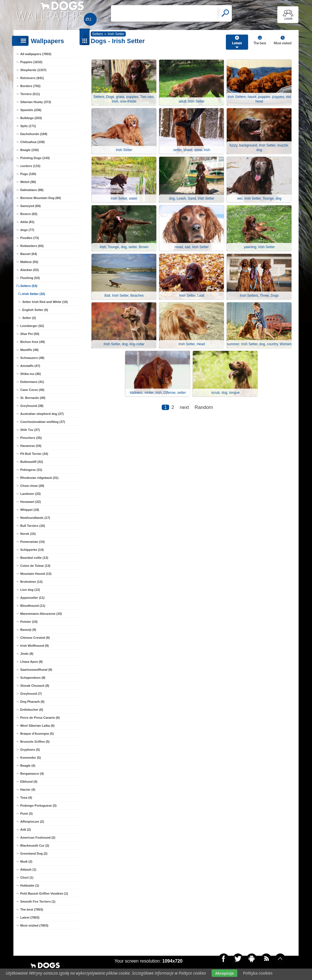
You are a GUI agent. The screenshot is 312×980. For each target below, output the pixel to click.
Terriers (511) (30, 94)
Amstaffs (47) (30, 366)
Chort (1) (27, 877)
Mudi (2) (26, 861)
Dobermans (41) (32, 382)
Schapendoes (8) (33, 678)
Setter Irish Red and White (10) (45, 302)
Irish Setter (116, 34)
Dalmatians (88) (32, 190)
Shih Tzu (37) (30, 430)
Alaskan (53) (30, 270)
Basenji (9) (28, 630)
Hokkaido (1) (30, 885)
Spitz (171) (28, 126)
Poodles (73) (30, 238)
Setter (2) (29, 318)
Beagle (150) (30, 150)
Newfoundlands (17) (35, 518)
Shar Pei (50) (30, 334)
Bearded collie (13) (34, 558)
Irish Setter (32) (34, 294)
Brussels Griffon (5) (35, 742)
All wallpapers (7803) (36, 54)
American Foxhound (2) (38, 838)
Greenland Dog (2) (34, 854)
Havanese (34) (31, 446)
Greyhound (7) (31, 694)
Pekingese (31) (31, 470)
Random (204, 407)
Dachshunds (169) (34, 134)
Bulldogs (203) (31, 118)
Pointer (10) (29, 622)
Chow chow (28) (32, 486)
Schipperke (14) (32, 550)
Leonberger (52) (32, 326)
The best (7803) (32, 909)
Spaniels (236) (31, 110)
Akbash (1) (28, 869)
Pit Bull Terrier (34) (34, 454)
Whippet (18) (30, 510)
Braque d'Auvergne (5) (37, 734)
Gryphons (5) (30, 750)
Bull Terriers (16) (33, 526)
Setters (98, 34)
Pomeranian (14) (33, 542)
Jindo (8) (27, 654)
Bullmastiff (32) (32, 462)
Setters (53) (29, 286)
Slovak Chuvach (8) (35, 686)
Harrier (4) (28, 790)
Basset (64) (29, 254)
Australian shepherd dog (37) (42, 414)
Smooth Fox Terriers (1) (38, 901)
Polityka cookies (258, 973)
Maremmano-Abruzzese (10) (41, 614)
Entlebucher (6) (32, 710)
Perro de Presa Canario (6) (40, 718)
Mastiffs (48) (29, 350)
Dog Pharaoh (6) (32, 702)
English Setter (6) (35, 310)
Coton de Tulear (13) (35, 566)
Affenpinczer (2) (32, 822)
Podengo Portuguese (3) (38, 806)
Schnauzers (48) (32, 358)
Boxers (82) (29, 214)
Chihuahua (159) (33, 142)
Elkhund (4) (29, 782)
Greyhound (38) (32, 406)
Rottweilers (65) (32, 246)
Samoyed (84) (31, 206)
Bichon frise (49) (33, 342)
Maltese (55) (29, 262)
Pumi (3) (26, 814)
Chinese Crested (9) (35, 638)
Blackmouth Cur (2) (35, 846)
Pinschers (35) (31, 438)
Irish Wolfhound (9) (35, 646)
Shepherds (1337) (33, 70)
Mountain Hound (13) (36, 574)
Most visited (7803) (34, 925)
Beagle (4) (28, 766)
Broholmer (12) (31, 582)
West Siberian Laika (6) (37, 726)
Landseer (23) (31, 494)
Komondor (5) (31, 758)
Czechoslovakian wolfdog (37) (43, 422)
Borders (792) (30, 86)
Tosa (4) (26, 798)
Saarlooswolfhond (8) (36, 670)
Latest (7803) (30, 917)
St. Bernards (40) (33, 398)
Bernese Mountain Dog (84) (40, 198)
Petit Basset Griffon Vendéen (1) (44, 893)
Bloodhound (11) (33, 606)
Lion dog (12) (30, 590)
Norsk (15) (28, 534)
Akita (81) (27, 222)
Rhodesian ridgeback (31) (39, 478)
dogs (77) (27, 230)
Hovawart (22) (31, 502)
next (184, 407)
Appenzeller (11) (32, 598)
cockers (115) (30, 166)
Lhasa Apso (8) (31, 662)
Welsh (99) (28, 182)
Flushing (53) (30, 278)
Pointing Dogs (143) (35, 158)
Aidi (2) (26, 830)
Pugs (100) (28, 174)
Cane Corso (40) (32, 390)
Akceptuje (224, 973)
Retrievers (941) (32, 78)
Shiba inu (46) (31, 374)
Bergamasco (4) (32, 774)
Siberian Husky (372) (36, 102)
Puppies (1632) (31, 62)
